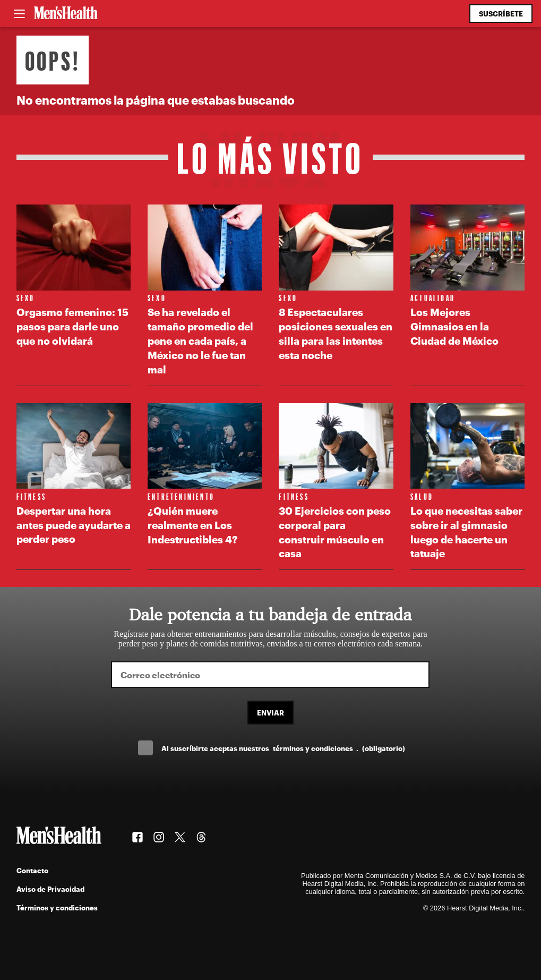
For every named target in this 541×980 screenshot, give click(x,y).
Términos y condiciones (57, 907)
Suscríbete (501, 14)
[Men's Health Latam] (66, 14)
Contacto (32, 870)
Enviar (270, 713)
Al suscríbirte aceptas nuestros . (283, 748)
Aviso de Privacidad (50, 889)
